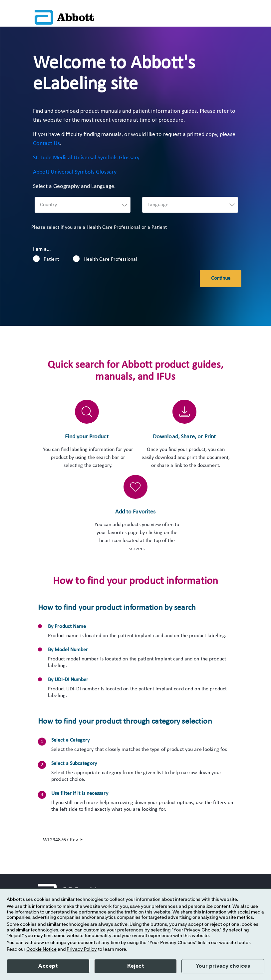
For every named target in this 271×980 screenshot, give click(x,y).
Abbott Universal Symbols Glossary (75, 172)
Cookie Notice (41, 949)
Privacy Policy (82, 949)
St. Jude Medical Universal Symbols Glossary (86, 158)
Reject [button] (135, 966)
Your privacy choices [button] (223, 966)
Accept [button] (48, 966)
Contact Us (46, 143)
